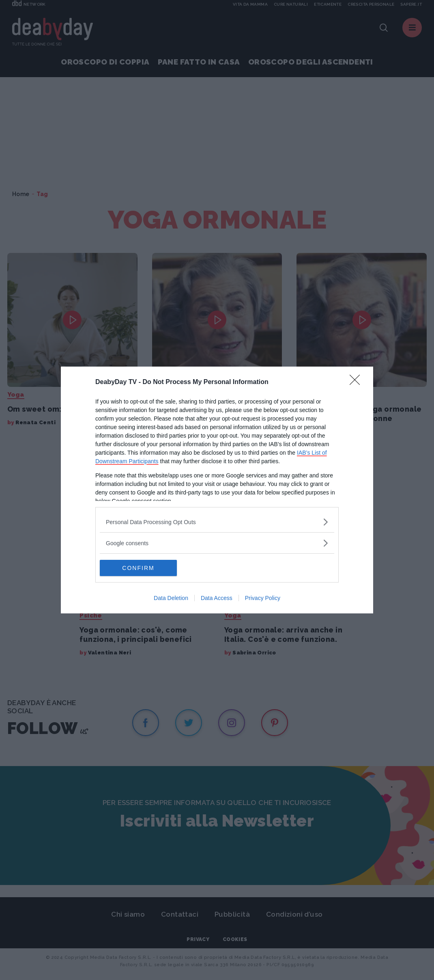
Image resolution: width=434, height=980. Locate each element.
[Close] (357, 382)
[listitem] (217, 522)
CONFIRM (138, 568)
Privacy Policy (263, 598)
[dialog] (217, 490)
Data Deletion (171, 598)
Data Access (217, 598)
